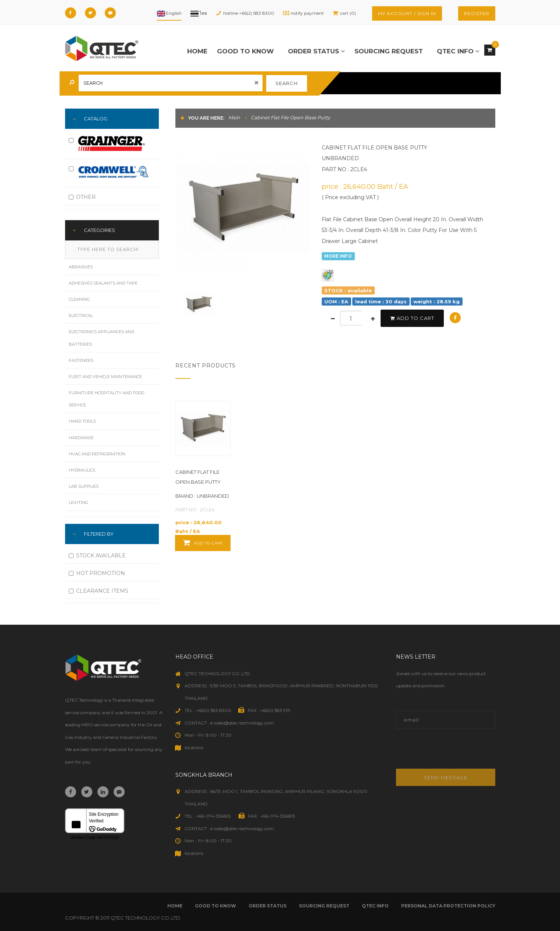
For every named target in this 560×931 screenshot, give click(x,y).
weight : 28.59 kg (436, 301)
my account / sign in (407, 13)
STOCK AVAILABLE (97, 556)
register (477, 13)
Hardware (81, 438)
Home (197, 51)
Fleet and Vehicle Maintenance (105, 377)
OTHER (82, 197)
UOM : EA (336, 301)
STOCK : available (348, 290)
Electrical (81, 315)
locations (194, 747)
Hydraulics (82, 470)
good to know (245, 51)
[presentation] (446, 753)
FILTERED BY (99, 534)
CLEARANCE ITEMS (99, 591)
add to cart (412, 318)
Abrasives (81, 267)
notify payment (307, 13)
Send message (446, 777)
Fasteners (81, 360)
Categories (99, 230)
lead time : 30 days (381, 301)
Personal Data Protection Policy (448, 906)
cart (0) (348, 13)
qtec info (458, 51)
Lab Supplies (84, 486)
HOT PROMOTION (97, 573)
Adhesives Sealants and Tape (103, 283)
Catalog (96, 119)
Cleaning (79, 299)
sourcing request (389, 51)
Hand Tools (82, 421)
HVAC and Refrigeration (97, 454)
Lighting (79, 502)
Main (234, 117)
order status (316, 51)
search (287, 83)
